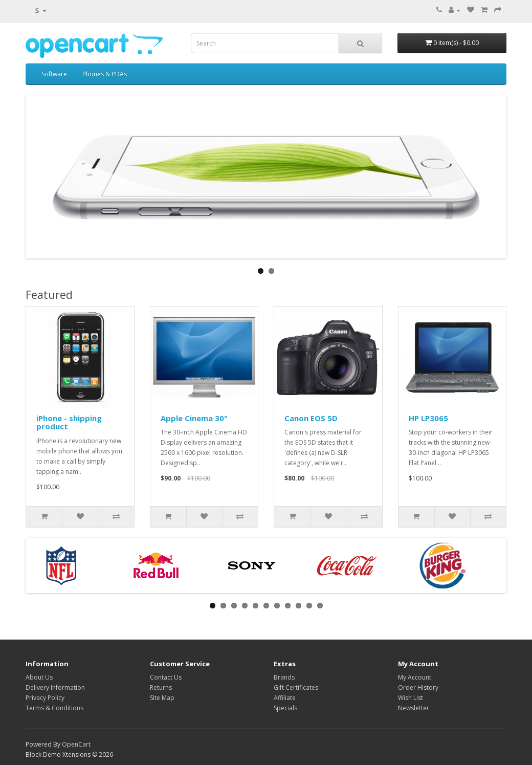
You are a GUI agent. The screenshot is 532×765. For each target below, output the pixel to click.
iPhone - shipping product (69, 422)
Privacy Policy (45, 698)
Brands (284, 677)
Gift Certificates (296, 687)
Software (54, 74)
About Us (39, 677)
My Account (415, 677)
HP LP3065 (428, 418)
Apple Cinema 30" (194, 418)
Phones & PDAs (105, 74)
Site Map (162, 698)
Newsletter (414, 708)
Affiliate (285, 698)
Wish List (411, 698)
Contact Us (166, 677)
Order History (418, 687)
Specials (285, 708)
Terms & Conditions (54, 708)
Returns (161, 687)
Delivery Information (55, 687)
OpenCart (76, 744)
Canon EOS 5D (311, 418)
